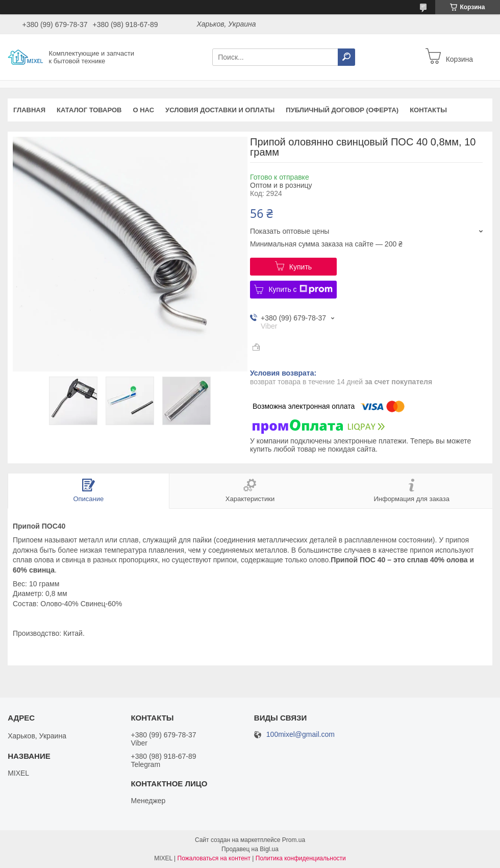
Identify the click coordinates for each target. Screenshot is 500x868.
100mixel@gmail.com (301, 735)
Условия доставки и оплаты (220, 110)
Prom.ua (294, 840)
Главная (29, 110)
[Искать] (346, 57)
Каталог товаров (89, 110)
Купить (301, 267)
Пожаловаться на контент (214, 858)
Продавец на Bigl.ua (250, 849)
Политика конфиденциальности (301, 858)
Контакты (428, 110)
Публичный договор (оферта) (342, 110)
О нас (144, 110)
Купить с (300, 289)
